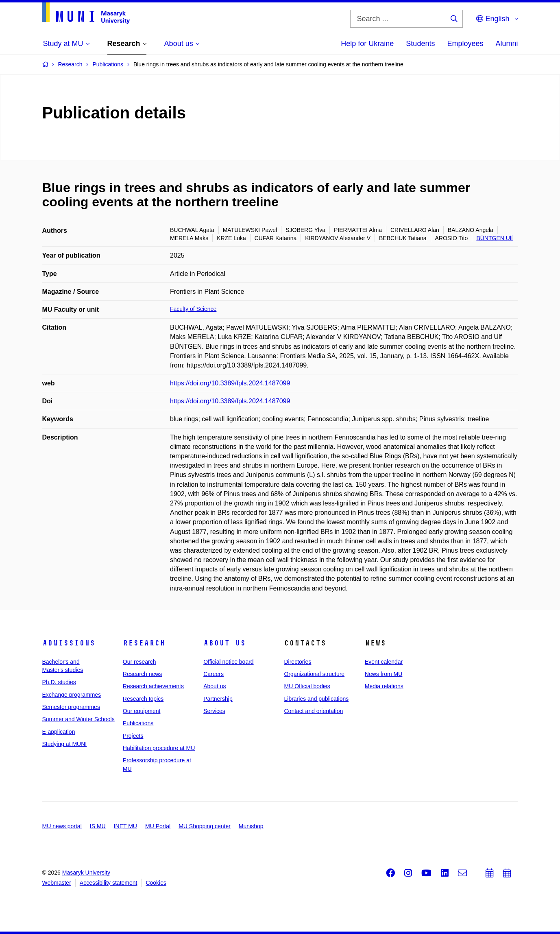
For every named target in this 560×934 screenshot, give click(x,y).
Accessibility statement (109, 883)
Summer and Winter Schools (78, 719)
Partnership (218, 699)
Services (214, 711)
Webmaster (57, 883)
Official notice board (228, 662)
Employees (465, 44)
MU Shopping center (205, 826)
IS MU (98, 826)
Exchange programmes (72, 695)
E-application (59, 732)
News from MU (384, 674)
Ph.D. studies (59, 682)
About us (224, 643)
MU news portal (62, 826)
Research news (143, 674)
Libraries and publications (316, 699)
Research (144, 643)
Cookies (156, 883)
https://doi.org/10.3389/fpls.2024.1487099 (230, 383)
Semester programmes (71, 707)
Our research (139, 662)
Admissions (69, 643)
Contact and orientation (313, 711)
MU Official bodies (307, 686)
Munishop (251, 826)
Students (420, 44)
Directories (297, 662)
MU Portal (158, 826)
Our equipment (142, 711)
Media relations (384, 686)
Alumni (507, 44)
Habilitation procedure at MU (159, 748)
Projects (133, 736)
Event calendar (384, 662)
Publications (138, 723)
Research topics (143, 699)
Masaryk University (86, 873)
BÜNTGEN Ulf (494, 238)
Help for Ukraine (367, 44)
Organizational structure (314, 674)
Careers (214, 674)
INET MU (125, 826)
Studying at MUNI (65, 744)
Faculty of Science (193, 309)
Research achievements (153, 686)
